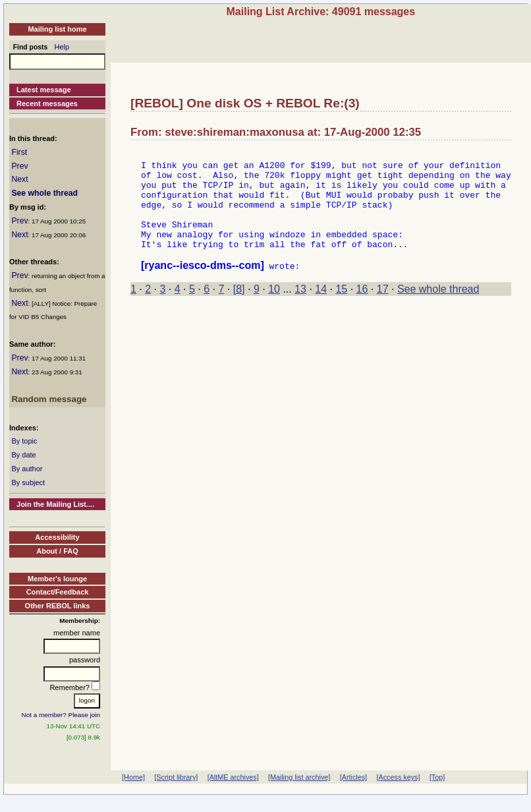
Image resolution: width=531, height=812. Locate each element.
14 (321, 311)
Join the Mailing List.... (55, 504)
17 (383, 311)
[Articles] (353, 777)
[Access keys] (398, 777)
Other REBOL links (58, 606)
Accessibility (57, 537)
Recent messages (47, 103)
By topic (24, 441)
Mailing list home (57, 29)
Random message (49, 399)
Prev (19, 166)
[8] (239, 311)
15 (341, 311)
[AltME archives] (233, 777)
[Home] (133, 777)
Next (19, 179)
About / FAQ (57, 551)
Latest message (44, 90)
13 (300, 311)
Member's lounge (57, 579)
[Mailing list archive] (299, 777)
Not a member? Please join (61, 715)
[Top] (437, 777)
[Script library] (176, 777)
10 (274, 311)
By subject (28, 482)
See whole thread (44, 193)
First (19, 152)
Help (62, 47)
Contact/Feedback (58, 592)
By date (23, 455)
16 (362, 311)
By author (27, 469)
